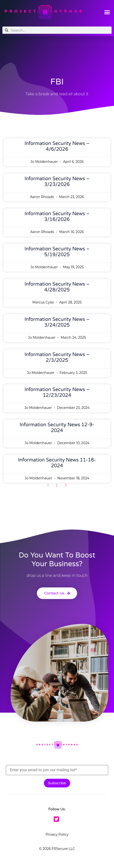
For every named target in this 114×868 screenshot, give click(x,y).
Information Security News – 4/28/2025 (57, 287)
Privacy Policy (57, 834)
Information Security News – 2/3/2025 (57, 358)
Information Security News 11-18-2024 (57, 463)
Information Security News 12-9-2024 (57, 428)
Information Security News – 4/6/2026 (57, 146)
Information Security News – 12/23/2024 (57, 393)
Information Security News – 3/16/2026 (57, 217)
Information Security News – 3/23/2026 (57, 182)
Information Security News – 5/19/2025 (57, 252)
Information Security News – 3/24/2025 (57, 322)
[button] (107, 12)
